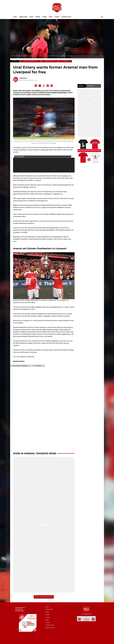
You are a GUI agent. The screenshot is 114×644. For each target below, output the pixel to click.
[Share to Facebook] (36, 86)
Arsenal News (23, 17)
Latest (15, 17)
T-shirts (44, 17)
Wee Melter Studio (20, 611)
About (51, 17)
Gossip (31, 17)
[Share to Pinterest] (52, 86)
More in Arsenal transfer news (35, 453)
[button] (102, 17)
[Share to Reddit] (48, 86)
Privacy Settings (50, 628)
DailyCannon (23, 78)
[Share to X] (40, 86)
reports (24, 148)
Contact (57, 17)
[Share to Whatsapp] (44, 86)
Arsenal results (19, 609)
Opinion (38, 17)
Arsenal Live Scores (20, 607)
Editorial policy (67, 17)
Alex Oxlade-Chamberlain (57, 93)
